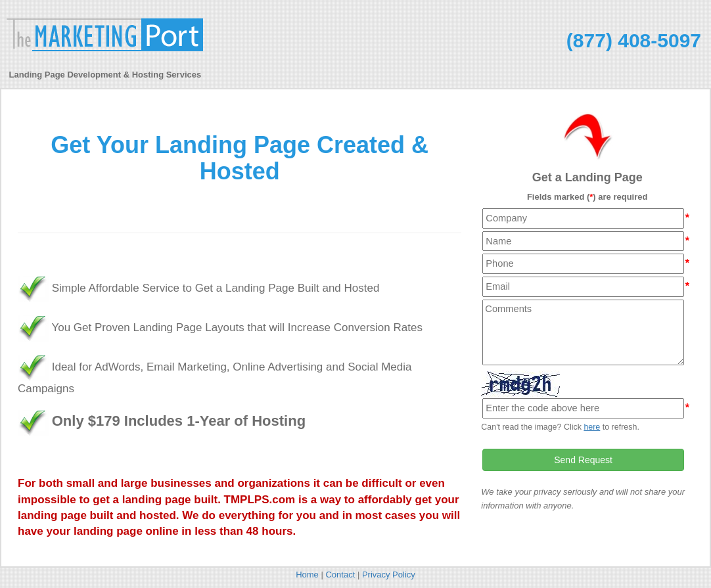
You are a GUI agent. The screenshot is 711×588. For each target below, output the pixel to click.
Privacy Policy (389, 575)
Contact (340, 575)
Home (307, 575)
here (592, 427)
